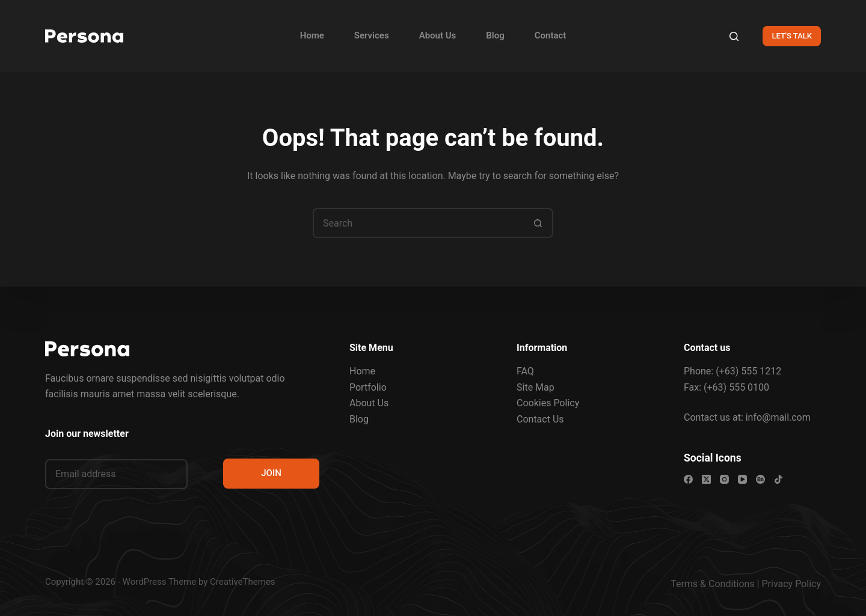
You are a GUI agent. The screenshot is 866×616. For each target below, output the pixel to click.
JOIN (271, 473)
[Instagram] (724, 479)
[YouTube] (742, 479)
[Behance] (760, 479)
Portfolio (368, 387)
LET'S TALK (792, 36)
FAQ (525, 371)
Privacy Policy (792, 584)
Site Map (536, 387)
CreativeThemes (243, 582)
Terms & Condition (710, 584)
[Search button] (538, 223)
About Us (438, 35)
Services (372, 35)
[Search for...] (418, 223)
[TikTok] (778, 479)
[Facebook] (688, 479)
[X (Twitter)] (706, 479)
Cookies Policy (548, 403)
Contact (551, 35)
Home (312, 35)
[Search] (734, 36)
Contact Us (540, 419)
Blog (495, 35)
